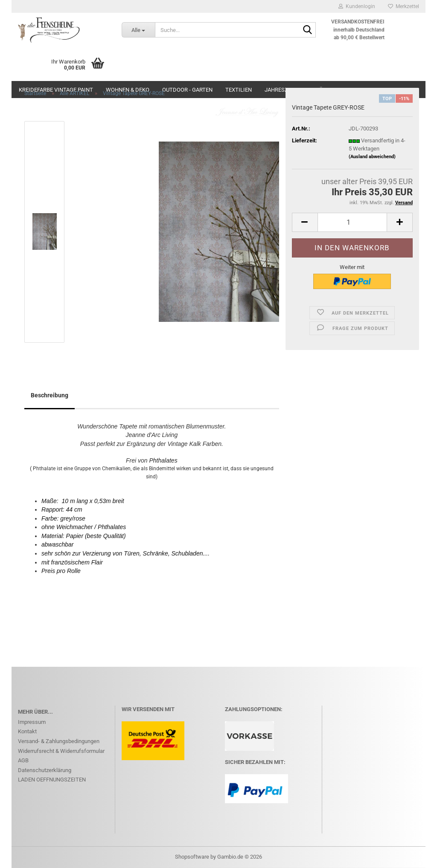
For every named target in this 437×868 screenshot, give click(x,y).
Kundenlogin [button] (357, 6)
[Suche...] (138, 30)
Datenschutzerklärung (45, 770)
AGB (23, 760)
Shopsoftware (192, 857)
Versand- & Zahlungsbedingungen (59, 741)
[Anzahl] (352, 222)
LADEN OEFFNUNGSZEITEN (52, 780)
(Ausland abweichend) (372, 157)
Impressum (32, 722)
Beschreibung (50, 395)
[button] (305, 222)
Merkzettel (403, 6)
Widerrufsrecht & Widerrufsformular (61, 751)
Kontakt (27, 731)
